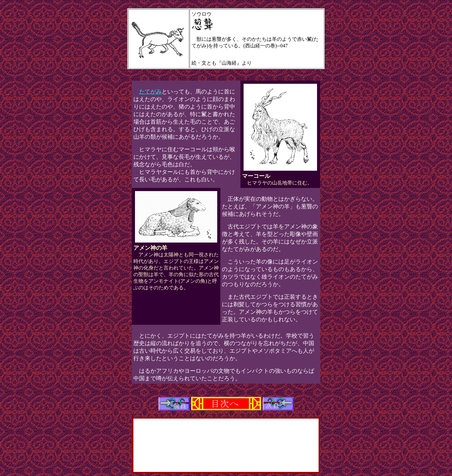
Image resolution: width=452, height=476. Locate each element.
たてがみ (150, 92)
